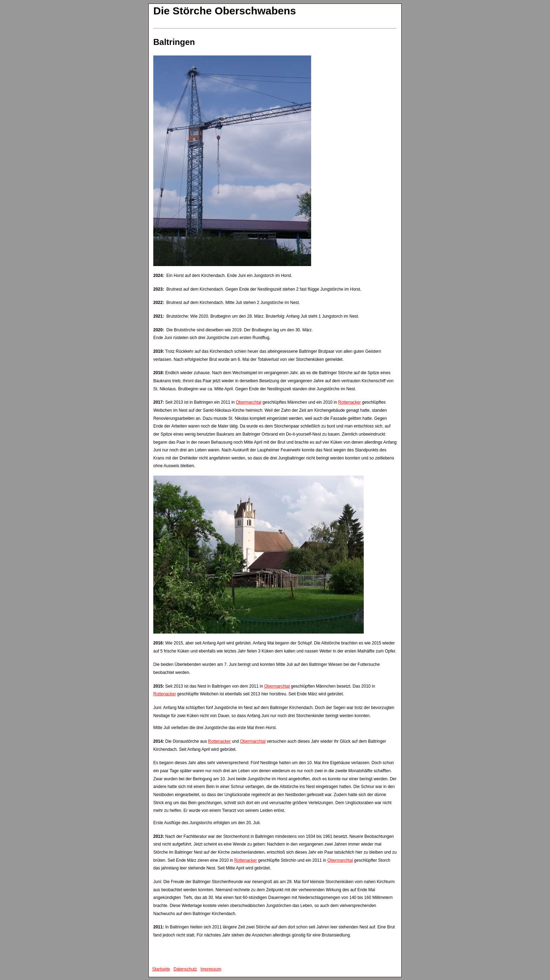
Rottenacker (350, 402)
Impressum (211, 969)
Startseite (161, 969)
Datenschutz (185, 969)
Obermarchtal (249, 402)
